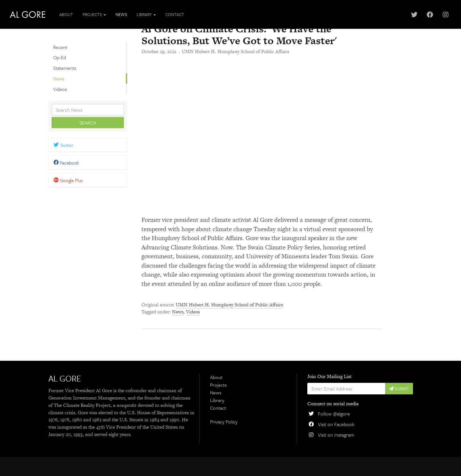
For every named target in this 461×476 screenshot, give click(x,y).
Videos (60, 89)
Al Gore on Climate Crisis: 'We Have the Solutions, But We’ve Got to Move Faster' (239, 53)
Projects (218, 404)
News (121, 14)
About (66, 14)
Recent (60, 47)
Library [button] (146, 14)
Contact (175, 14)
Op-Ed (60, 57)
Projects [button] (94, 14)
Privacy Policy (224, 441)
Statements (65, 68)
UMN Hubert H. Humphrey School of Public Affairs (235, 71)
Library (217, 419)
